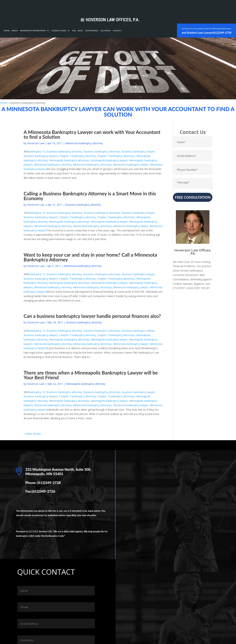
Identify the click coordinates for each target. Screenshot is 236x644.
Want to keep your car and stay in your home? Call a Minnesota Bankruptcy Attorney (90, 257)
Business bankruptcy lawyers (41, 156)
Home (54, 7)
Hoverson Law (36, 143)
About (62, 7)
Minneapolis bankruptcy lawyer (109, 160)
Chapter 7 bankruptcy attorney (78, 156)
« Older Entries (32, 434)
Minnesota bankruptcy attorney (84, 143)
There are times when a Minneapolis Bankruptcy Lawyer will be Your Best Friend (91, 375)
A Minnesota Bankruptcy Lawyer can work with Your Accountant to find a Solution (92, 134)
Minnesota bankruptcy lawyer (131, 165)
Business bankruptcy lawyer (138, 151)
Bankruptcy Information (80, 7)
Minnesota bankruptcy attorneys (92, 165)
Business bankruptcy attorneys (102, 151)
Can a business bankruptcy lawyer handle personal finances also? (92, 316)
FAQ (121, 7)
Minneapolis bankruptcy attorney (86, 384)
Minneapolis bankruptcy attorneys (69, 160)
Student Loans (106, 7)
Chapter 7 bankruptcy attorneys (116, 156)
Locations (153, 7)
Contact (164, 7)
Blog (128, 7)
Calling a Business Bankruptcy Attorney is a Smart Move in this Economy (90, 196)
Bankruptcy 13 (37, 151)
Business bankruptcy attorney (64, 151)
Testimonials (139, 7)
